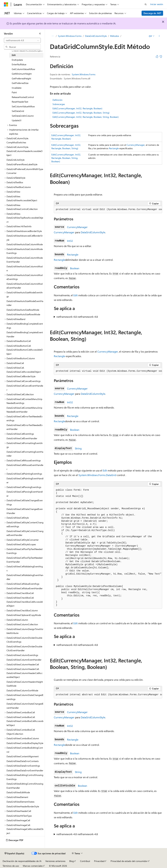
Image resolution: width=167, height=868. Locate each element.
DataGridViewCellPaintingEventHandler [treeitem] (25, 480)
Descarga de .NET (152, 13)
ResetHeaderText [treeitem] (20, 102)
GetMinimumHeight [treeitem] (22, 74)
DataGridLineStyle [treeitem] (15, 160)
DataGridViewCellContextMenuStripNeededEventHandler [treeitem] (24, 410)
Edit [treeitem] (14, 55)
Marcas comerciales (33, 866)
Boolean (75, 268)
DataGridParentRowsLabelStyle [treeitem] (22, 164)
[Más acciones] (159, 36)
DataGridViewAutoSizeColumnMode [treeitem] (25, 244)
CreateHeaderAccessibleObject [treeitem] (27, 50)
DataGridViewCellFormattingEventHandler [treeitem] (25, 454)
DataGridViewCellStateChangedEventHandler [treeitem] (25, 511)
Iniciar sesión (157, 4)
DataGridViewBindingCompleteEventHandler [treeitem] (25, 334)
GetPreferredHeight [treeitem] (21, 78)
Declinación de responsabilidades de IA (22, 861)
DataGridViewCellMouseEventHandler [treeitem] (25, 467)
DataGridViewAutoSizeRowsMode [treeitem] (23, 314)
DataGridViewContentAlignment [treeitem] (23, 756)
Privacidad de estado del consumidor (129, 861)
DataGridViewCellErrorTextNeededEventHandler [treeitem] (25, 427)
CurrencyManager (136, 145)
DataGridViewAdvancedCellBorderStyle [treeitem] (25, 238)
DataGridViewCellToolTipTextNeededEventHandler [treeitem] (24, 560)
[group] (108, 210)
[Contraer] (40, 34)
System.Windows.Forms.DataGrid (97, 475)
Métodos (115, 36)
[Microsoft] (6, 4)
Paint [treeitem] (14, 92)
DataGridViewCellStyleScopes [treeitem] (21, 544)
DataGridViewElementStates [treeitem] (20, 802)
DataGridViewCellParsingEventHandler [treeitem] (25, 494)
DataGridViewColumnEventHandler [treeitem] (24, 660)
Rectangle (114, 148)
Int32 (70, 241)
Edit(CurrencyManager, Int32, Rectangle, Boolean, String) (81, 113)
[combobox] (22, 40)
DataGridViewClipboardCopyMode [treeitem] (24, 615)
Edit (76, 295)
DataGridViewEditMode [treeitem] (18, 792)
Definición (57, 100)
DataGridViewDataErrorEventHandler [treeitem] (25, 770)
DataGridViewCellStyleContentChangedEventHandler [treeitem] (25, 533)
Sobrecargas (59, 104)
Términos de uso (11, 866)
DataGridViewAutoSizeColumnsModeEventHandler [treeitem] (25, 286)
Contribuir (85, 861)
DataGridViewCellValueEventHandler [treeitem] (25, 588)
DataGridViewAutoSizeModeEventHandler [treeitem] (25, 303)
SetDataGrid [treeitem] (18, 111)
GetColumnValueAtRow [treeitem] (23, 69)
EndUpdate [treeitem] (17, 60)
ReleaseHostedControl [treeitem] (23, 97)
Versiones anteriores (55, 861)
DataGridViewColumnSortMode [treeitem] (22, 690)
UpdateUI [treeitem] (17, 120)
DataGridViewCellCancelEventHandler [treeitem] (25, 388)
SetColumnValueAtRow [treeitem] (23, 106)
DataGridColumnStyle (96, 36)
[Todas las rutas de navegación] (53, 36)
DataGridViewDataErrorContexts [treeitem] (23, 761)
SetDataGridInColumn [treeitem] (23, 116)
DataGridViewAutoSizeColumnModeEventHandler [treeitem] (25, 260)
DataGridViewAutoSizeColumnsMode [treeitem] (25, 268)
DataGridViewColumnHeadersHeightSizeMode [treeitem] (25, 684)
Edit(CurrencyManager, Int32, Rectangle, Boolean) (77, 108)
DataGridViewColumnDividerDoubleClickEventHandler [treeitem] (24, 648)
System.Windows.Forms (70, 36)
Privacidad (99, 861)
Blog (72, 861)
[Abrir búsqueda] (146, 4)
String (78, 448)
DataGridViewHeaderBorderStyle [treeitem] (23, 806)
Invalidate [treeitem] (17, 88)
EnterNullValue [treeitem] (19, 64)
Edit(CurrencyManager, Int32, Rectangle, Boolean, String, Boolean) (86, 117)
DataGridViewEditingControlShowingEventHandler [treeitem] (25, 786)
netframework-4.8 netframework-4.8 (77, 317)
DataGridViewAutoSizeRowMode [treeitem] (23, 310)
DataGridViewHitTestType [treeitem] (19, 816)
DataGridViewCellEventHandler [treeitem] (22, 438)
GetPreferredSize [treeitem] (20, 83)
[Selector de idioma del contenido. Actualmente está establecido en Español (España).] (14, 853)
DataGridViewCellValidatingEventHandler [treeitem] (25, 577)
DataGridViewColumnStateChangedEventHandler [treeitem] (25, 706)
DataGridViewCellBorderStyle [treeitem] (21, 376)
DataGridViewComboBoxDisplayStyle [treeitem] (25, 743)
